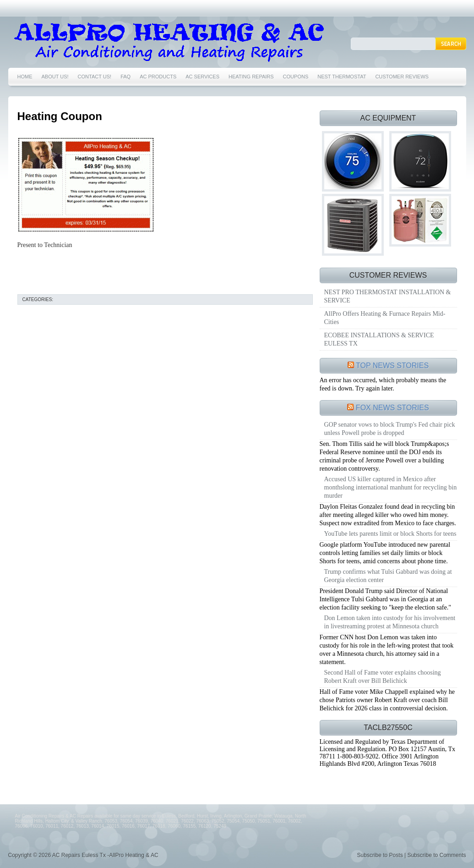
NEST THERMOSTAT (342, 77)
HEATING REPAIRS (251, 77)
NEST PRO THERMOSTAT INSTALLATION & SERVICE (388, 296)
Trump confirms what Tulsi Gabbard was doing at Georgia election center (388, 576)
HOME (25, 77)
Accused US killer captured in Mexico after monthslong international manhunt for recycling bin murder (391, 487)
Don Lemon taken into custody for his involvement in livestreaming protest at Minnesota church (390, 622)
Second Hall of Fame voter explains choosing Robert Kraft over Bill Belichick (383, 677)
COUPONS (296, 77)
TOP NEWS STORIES (392, 365)
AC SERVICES (202, 77)
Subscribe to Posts (380, 855)
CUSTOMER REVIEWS (402, 77)
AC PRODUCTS (158, 77)
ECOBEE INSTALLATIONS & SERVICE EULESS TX (379, 339)
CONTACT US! (95, 77)
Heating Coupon (60, 116)
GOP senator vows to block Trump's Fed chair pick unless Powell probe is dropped (390, 429)
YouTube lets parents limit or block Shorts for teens (390, 534)
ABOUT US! (55, 77)
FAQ (125, 77)
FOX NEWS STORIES (392, 408)
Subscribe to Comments (436, 855)
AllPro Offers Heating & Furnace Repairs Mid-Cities (385, 318)
